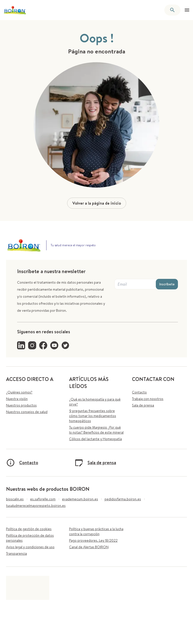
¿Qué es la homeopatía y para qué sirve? (95, 402)
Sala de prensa (143, 405)
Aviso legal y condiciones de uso (30, 547)
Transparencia (16, 553)
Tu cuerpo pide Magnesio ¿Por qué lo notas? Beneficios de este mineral (96, 430)
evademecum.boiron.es (80, 499)
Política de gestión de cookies (29, 529)
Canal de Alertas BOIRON (89, 547)
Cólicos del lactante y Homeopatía (95, 439)
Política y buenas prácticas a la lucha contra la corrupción (96, 531)
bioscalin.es (15, 499)
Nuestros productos (21, 405)
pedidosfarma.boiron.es (123, 499)
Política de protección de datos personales (30, 538)
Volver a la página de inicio (97, 203)
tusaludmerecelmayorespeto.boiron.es (36, 506)
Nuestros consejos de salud (27, 412)
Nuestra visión (17, 399)
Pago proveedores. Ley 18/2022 (93, 540)
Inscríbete (167, 284)
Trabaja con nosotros (148, 399)
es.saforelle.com (43, 499)
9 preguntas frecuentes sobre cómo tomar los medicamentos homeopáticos (93, 416)
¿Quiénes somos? (19, 392)
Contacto (139, 392)
